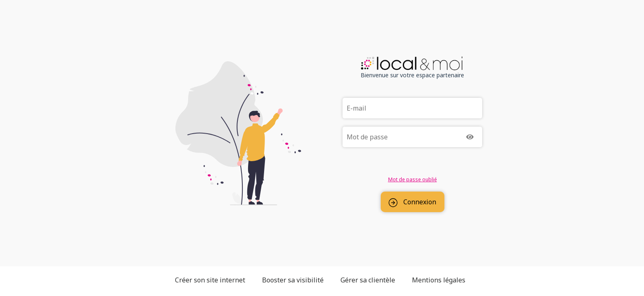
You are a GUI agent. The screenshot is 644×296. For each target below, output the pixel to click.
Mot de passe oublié (413, 179)
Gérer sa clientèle (368, 280)
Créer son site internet (210, 280)
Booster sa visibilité (293, 280)
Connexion (412, 202)
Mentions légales (439, 280)
